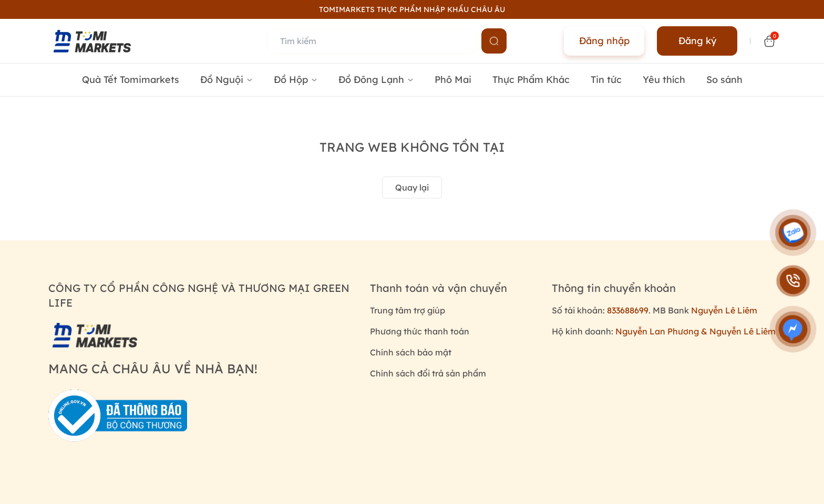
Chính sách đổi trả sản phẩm (428, 373)
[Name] (494, 41)
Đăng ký (697, 41)
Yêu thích (664, 80)
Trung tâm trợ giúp (408, 310)
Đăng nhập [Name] (604, 41)
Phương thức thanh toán (420, 331)
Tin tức (606, 80)
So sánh (724, 80)
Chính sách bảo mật (411, 352)
